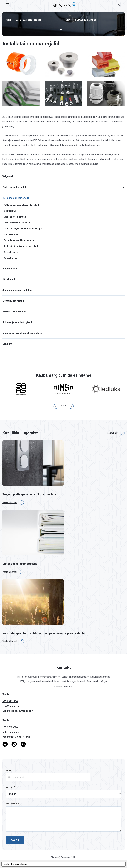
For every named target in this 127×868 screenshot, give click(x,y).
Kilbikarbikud (10, 211)
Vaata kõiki (116, 433)
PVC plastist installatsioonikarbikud (21, 205)
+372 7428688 (10, 727)
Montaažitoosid (11, 234)
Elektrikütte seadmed (14, 312)
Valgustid (8, 176)
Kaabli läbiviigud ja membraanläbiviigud (23, 229)
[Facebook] (5, 744)
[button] (61, 29)
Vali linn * (10, 787)
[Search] (120, 5)
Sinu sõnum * (12, 804)
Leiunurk (7, 344)
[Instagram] (14, 744)
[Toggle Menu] (7, 5)
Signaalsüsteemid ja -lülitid (17, 290)
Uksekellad (9, 279)
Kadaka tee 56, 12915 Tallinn (18, 711)
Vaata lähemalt (13, 503)
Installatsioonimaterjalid (16, 198)
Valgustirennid (11, 252)
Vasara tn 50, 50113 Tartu (16, 737)
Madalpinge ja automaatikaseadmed (22, 333)
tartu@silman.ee (11, 732)
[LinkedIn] (23, 744)
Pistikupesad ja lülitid (14, 187)
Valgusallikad (10, 269)
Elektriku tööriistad (13, 301)
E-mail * (10, 770)
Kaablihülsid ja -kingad (15, 217)
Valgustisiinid (10, 258)
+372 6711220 (10, 701)
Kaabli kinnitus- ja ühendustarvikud (21, 246)
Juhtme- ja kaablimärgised (17, 322)
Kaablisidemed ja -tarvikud (17, 223)
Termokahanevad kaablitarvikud (19, 240)
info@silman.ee (11, 706)
